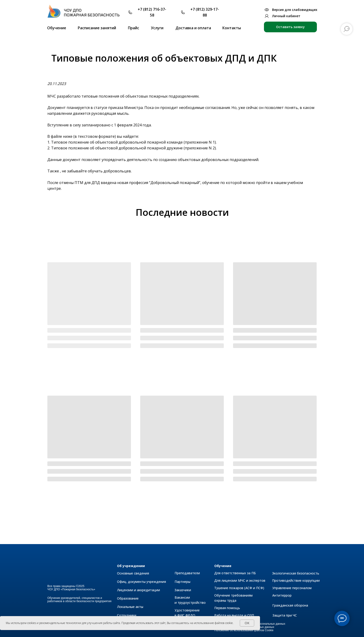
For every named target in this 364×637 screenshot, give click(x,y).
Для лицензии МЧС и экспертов (240, 580)
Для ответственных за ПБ (235, 573)
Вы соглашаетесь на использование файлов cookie (200, 623)
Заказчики (183, 590)
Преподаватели (187, 573)
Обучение (223, 566)
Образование (128, 598)
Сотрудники (127, 615)
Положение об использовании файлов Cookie (244, 630)
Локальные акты (130, 607)
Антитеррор (282, 595)
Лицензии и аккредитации (138, 590)
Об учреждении (131, 566)
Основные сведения (133, 573)
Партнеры (182, 582)
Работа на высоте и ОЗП (234, 615)
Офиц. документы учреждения (141, 582)
